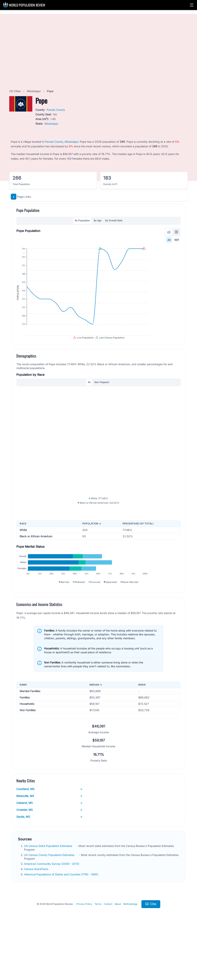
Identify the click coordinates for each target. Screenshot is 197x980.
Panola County (56, 110)
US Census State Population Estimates (48, 893)
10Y (177, 240)
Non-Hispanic (102, 404)
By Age (98, 220)
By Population (82, 220)
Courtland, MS (49, 837)
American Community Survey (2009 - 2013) (52, 911)
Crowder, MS (49, 857)
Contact (108, 951)
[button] (192, 5)
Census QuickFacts (37, 916)
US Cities (15, 91)
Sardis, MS (49, 864)
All (169, 240)
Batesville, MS (49, 843)
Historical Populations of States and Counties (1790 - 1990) (62, 922)
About (118, 951)
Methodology (130, 951)
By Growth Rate (114, 220)
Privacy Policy (84, 951)
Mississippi (34, 91)
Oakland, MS (49, 850)
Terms (98, 951)
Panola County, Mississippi (62, 142)
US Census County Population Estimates (50, 902)
